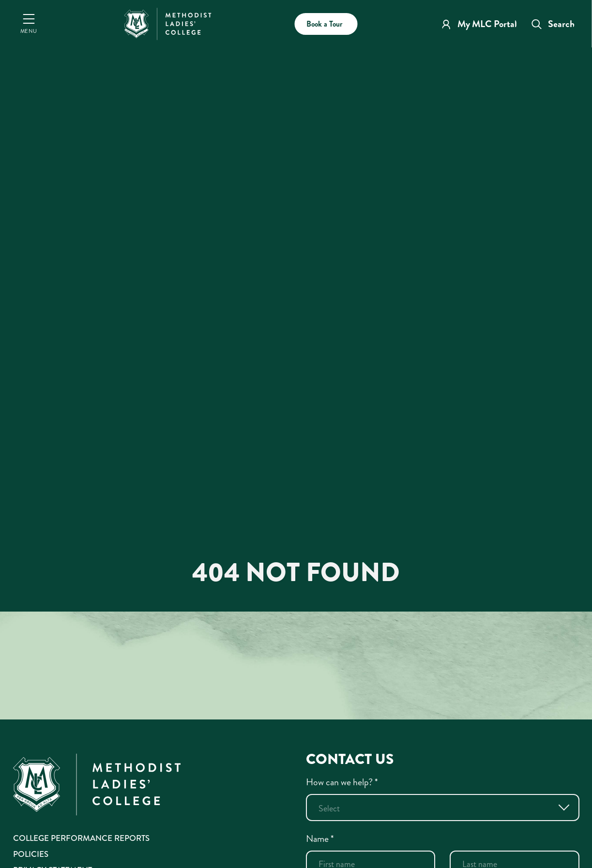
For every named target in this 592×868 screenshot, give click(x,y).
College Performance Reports (81, 838)
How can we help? (342, 782)
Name (320, 839)
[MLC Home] (168, 23)
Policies (31, 854)
